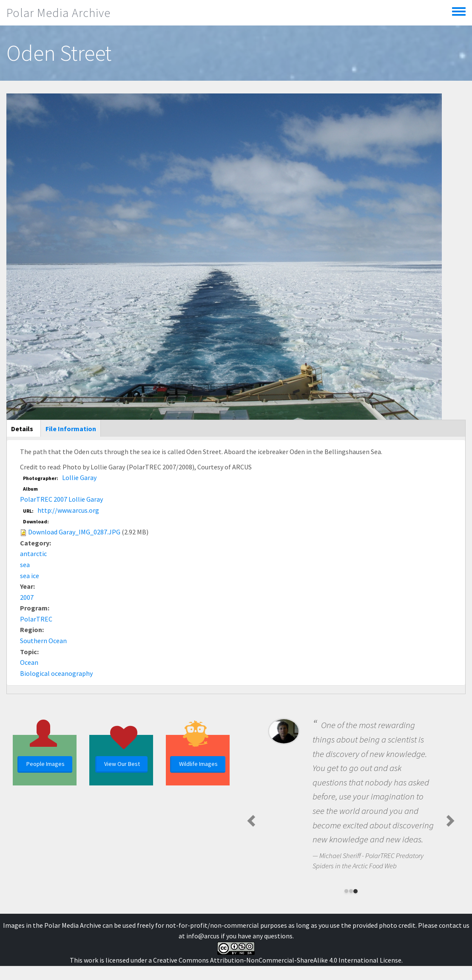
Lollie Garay (79, 477)
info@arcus (203, 936)
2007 (27, 597)
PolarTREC (36, 619)
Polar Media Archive (58, 13)
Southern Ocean (43, 641)
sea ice (30, 576)
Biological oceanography (56, 673)
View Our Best (122, 764)
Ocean (29, 662)
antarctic (33, 554)
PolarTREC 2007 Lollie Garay (61, 499)
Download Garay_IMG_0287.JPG (74, 532)
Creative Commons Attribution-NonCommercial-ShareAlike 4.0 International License (277, 960)
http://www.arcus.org (68, 510)
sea (25, 565)
